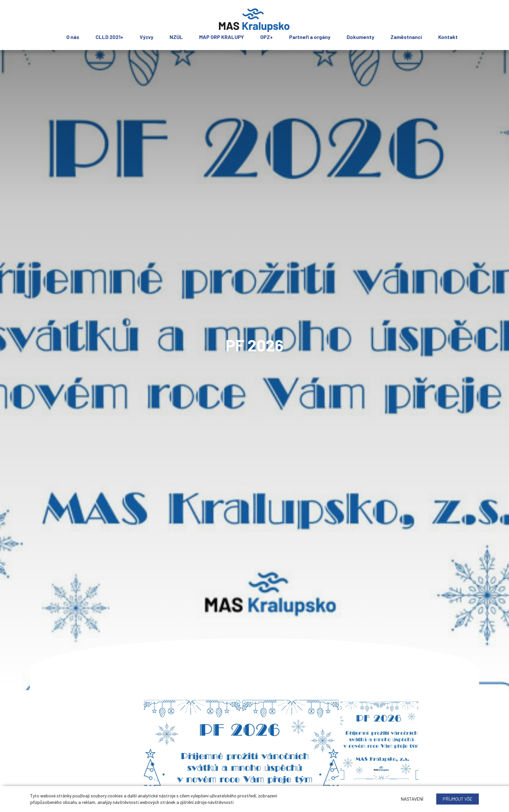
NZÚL (176, 37)
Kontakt (448, 37)
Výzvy (146, 37)
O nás (73, 37)
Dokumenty (360, 37)
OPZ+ (267, 37)
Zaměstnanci (406, 37)
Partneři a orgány (310, 37)
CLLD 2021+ (109, 37)
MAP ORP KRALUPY (222, 37)
